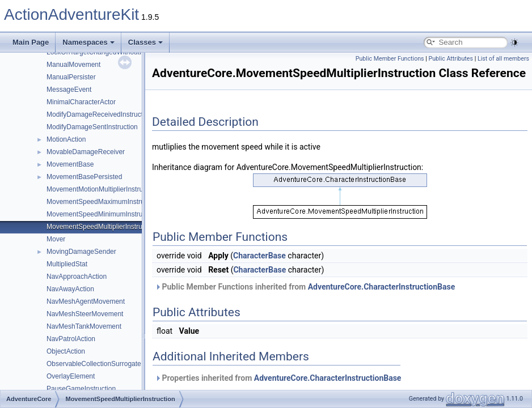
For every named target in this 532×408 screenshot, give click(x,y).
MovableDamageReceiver (86, 152)
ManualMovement (73, 65)
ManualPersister (71, 77)
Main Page (31, 42)
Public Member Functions (390, 59)
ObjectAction (66, 351)
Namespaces (88, 42)
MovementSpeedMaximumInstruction (103, 202)
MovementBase (70, 164)
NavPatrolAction (71, 339)
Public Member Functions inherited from (305, 287)
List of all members (503, 59)
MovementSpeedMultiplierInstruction (102, 227)
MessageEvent (69, 90)
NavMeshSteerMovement (85, 314)
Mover (56, 239)
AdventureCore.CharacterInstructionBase (382, 287)
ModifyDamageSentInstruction (92, 127)
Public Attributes (451, 59)
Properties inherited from (278, 378)
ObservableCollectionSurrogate (94, 364)
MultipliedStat (67, 264)
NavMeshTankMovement (84, 326)
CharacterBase (259, 256)
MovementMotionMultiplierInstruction (102, 189)
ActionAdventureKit (71, 14)
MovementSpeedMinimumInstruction (102, 214)
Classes (145, 42)
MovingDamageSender (81, 252)
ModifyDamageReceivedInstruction (99, 114)
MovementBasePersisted (84, 177)
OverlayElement (71, 376)
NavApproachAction (77, 277)
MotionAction (66, 139)
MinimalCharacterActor (81, 102)
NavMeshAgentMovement (86, 301)
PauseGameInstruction (81, 389)
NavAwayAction (70, 289)
